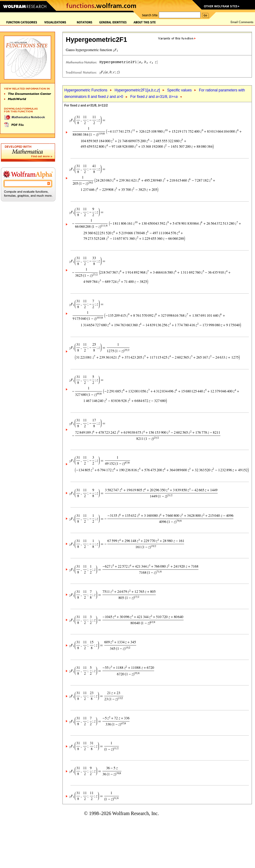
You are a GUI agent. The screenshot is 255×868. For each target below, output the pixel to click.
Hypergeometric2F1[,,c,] (137, 90)
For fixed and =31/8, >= (154, 97)
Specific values (179, 90)
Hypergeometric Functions (86, 90)
